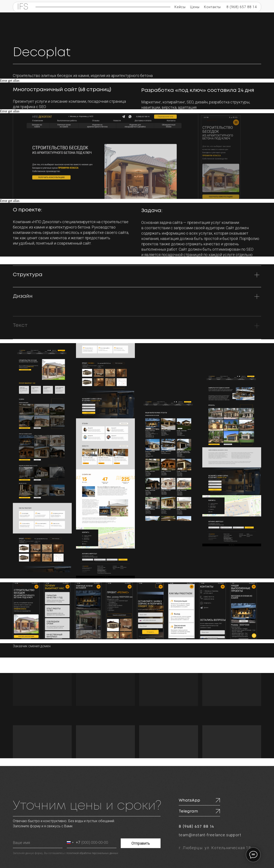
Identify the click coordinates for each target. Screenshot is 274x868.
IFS (23, 7)
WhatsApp (189, 800)
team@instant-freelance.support (210, 835)
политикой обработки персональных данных (92, 853)
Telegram (188, 811)
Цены (195, 7)
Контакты (212, 7)
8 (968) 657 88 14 (242, 7)
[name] (38, 843)
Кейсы (180, 7)
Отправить (141, 843)
